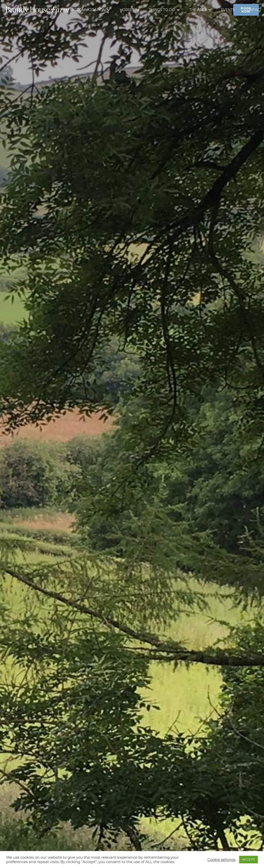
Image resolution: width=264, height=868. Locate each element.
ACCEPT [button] (249, 859)
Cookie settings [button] (221, 860)
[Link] (37, 10)
